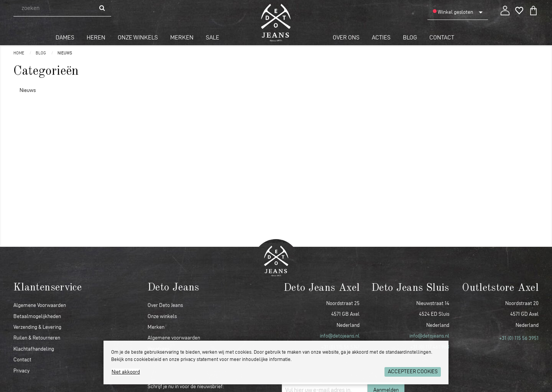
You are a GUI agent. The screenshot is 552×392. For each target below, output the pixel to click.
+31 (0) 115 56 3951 (519, 338)
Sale (213, 37)
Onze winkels (138, 37)
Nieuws (65, 53)
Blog (410, 37)
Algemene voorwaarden (174, 338)
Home (19, 53)
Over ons (346, 37)
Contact (442, 37)
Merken (182, 37)
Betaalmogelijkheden (37, 316)
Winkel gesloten (453, 12)
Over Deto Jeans (165, 305)
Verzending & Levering (37, 327)
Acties (381, 37)
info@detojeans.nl (340, 336)
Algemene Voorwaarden (40, 305)
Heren (96, 37)
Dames (65, 37)
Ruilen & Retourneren (37, 338)
